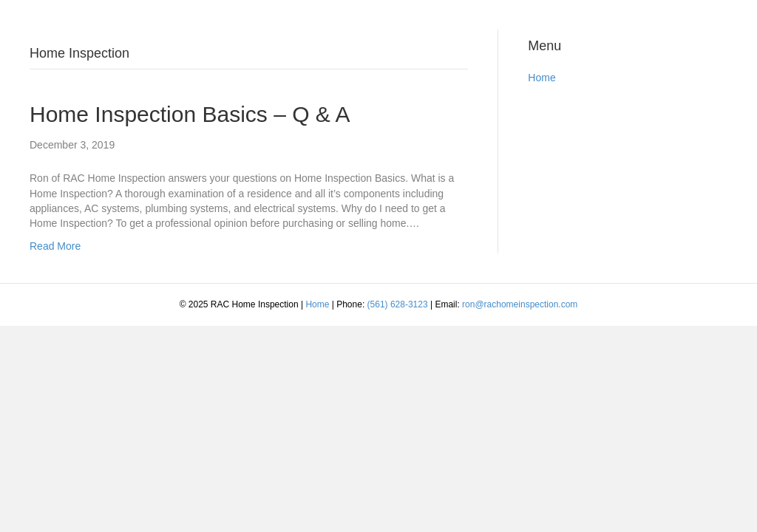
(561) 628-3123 (398, 304)
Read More (55, 246)
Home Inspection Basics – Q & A (190, 114)
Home (542, 78)
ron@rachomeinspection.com (520, 304)
